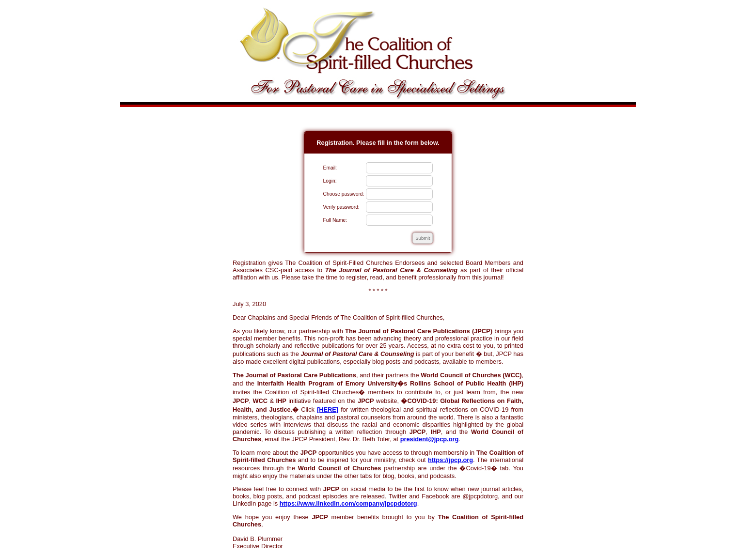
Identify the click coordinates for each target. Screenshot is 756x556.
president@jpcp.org (430, 439)
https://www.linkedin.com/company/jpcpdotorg (348, 503)
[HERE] (328, 409)
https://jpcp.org (450, 460)
